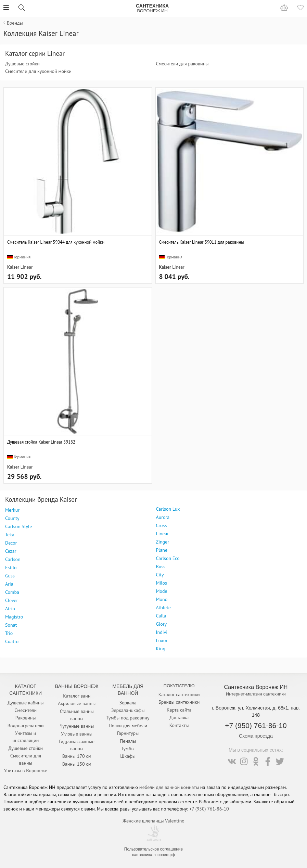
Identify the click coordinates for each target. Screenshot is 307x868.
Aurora (163, 517)
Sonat (11, 625)
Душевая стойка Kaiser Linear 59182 (41, 442)
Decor (11, 543)
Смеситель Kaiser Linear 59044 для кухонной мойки (56, 242)
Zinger (163, 542)
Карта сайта (179, 710)
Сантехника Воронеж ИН (256, 687)
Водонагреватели (26, 726)
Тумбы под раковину (128, 718)
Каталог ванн (77, 696)
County (12, 518)
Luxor (162, 640)
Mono (162, 599)
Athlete (163, 608)
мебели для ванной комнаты (169, 787)
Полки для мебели (128, 726)
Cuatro (12, 641)
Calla (161, 616)
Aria (9, 584)
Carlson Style (18, 526)
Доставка (179, 717)
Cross (162, 525)
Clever (11, 600)
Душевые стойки (22, 64)
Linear (27, 267)
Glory (161, 624)
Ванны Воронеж (77, 686)
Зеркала (128, 703)
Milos (162, 583)
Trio (9, 633)
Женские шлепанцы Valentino (153, 821)
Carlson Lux (168, 509)
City (160, 575)
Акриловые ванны (77, 703)
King (161, 649)
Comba (12, 592)
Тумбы (128, 749)
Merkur (12, 510)
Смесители (25, 710)
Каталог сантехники (179, 694)
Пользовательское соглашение (153, 849)
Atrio (10, 609)
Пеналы (128, 741)
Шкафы (128, 756)
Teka (10, 535)
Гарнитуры (128, 733)
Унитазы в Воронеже (26, 770)
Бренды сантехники (179, 702)
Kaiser (13, 267)
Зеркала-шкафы (128, 710)
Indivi (162, 632)
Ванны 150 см (77, 764)
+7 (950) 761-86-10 (256, 725)
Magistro (14, 617)
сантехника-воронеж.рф (153, 855)
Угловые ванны (77, 734)
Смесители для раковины (182, 64)
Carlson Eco (168, 558)
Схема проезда (256, 736)
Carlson (13, 559)
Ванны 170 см (77, 756)
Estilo (11, 567)
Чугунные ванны (77, 726)
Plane (162, 550)
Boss (161, 566)
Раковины (26, 718)
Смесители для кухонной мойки (38, 71)
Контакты (179, 725)
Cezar (11, 551)
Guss (10, 576)
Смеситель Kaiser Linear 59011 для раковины (202, 242)
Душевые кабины (26, 703)
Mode (162, 591)
